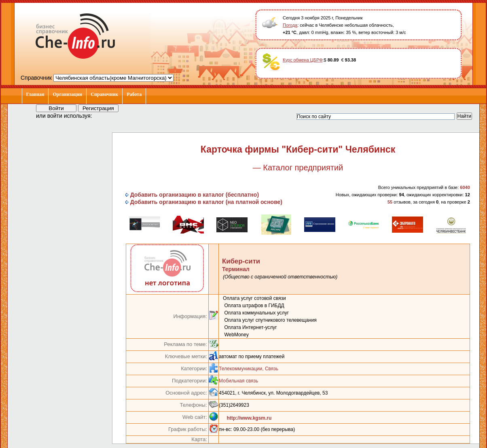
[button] (106, 115)
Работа (134, 94)
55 (390, 202)
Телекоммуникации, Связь (249, 369)
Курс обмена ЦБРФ (303, 60)
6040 (465, 187)
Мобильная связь (238, 381)
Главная (35, 94)
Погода (290, 25)
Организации (67, 94)
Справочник (104, 94)
